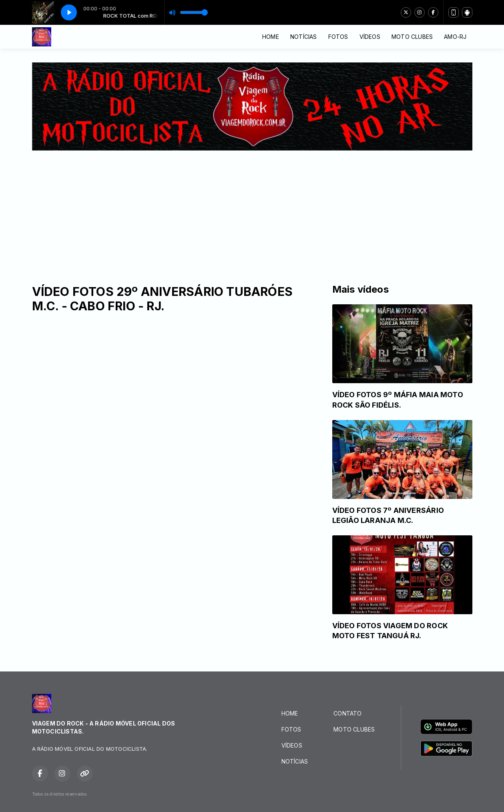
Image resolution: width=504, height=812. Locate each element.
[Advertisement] (252, 211)
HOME (271, 37)
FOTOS (338, 37)
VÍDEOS (370, 37)
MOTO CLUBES (412, 37)
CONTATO (347, 713)
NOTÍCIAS (304, 37)
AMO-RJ (455, 37)
